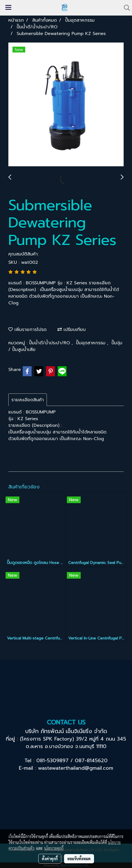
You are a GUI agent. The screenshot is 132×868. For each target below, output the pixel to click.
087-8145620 (91, 761)
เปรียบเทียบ (72, 330)
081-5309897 (52, 761)
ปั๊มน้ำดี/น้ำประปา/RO (50, 343)
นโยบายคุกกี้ (54, 848)
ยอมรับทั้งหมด (79, 859)
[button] (125, 8)
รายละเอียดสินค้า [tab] (28, 400)
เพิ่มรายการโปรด (27, 330)
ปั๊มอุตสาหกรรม (92, 343)
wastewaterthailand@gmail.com (76, 768)
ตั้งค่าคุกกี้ (50, 859)
